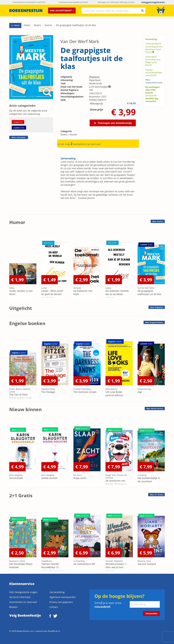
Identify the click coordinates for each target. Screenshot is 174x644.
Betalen (13, 607)
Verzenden (151, 613)
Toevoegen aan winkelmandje (115, 123)
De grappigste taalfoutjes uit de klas (76, 25)
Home (27, 25)
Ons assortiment (62, 10)
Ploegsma (94, 77)
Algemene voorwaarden (63, 597)
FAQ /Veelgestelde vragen (23, 592)
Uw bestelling (57, 592)
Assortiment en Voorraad (23, 602)
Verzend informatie (20, 597)
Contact (54, 607)
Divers (37, 25)
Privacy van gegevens (61, 602)
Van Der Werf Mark (80, 41)
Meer (158, 221)
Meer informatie (19, 137)
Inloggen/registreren (153, 2)
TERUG (15, 25)
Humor (48, 25)
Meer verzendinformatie (154, 81)
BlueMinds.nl (54, 631)
